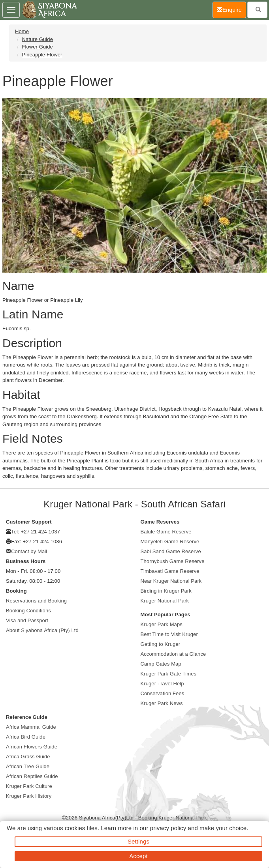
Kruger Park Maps (162, 624)
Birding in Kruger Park (166, 591)
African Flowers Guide (32, 747)
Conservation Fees (163, 693)
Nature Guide (37, 39)
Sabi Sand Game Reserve (171, 551)
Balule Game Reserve (166, 532)
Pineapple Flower (42, 55)
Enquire (231, 9)
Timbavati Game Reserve (170, 571)
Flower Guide (37, 47)
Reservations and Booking (36, 601)
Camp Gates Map (161, 664)
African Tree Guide (28, 766)
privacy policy (168, 828)
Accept (138, 856)
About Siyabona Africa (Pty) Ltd (42, 630)
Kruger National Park (165, 601)
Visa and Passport (27, 620)
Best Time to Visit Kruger (169, 634)
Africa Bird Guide (26, 737)
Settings (138, 841)
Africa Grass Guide (28, 757)
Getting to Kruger (161, 644)
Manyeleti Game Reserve (170, 542)
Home (22, 31)
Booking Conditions (28, 611)
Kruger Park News (162, 703)
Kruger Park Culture (29, 786)
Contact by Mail (29, 551)
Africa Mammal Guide (31, 727)
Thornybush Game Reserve (173, 561)
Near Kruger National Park (171, 581)
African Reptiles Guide (32, 776)
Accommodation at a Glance (173, 654)
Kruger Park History (29, 796)
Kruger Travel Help (162, 684)
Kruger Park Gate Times (169, 674)
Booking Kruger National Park (173, 818)
